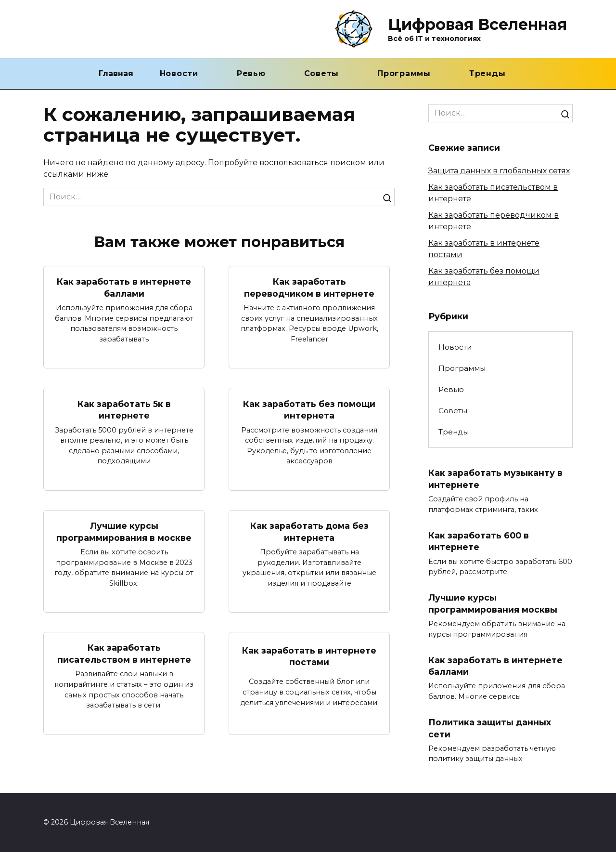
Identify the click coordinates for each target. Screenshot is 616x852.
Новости (179, 73)
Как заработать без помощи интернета (309, 409)
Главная (116, 73)
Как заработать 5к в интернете (124, 409)
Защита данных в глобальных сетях (499, 171)
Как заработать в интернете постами (309, 656)
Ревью (251, 73)
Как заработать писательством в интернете (124, 654)
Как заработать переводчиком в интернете (309, 288)
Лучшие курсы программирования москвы (493, 603)
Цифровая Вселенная (477, 24)
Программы (404, 73)
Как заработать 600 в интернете (479, 541)
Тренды (488, 73)
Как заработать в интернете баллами (124, 288)
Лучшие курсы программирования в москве (124, 532)
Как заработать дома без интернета (309, 532)
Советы (322, 73)
